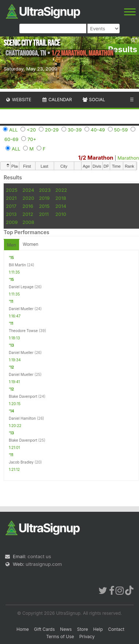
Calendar (57, 100)
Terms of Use (60, 637)
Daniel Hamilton (22, 418)
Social (93, 100)
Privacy (87, 637)
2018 (61, 198)
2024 (28, 190)
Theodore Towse (23, 331)
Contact (116, 629)
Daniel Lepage (21, 287)
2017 (11, 206)
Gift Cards (44, 629)
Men (12, 245)
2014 (61, 206)
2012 (28, 214)
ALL (14, 130)
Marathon (128, 158)
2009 (12, 222)
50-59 (121, 130)
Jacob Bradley (21, 462)
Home (23, 629)
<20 (31, 130)
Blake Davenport (23, 396)
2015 (44, 206)
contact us (39, 556)
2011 (44, 214)
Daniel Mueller (21, 309)
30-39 (75, 130)
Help (98, 629)
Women (31, 244)
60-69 (11, 139)
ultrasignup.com (44, 564)
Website (18, 100)
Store (82, 629)
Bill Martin (17, 265)
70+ (32, 139)
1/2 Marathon (96, 158)
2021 (11, 198)
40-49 (98, 130)
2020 (28, 198)
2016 (28, 206)
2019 (44, 198)
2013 (11, 214)
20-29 (52, 130)
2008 (28, 222)
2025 (12, 190)
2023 (45, 190)
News (66, 629)
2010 (61, 214)
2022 (61, 190)
